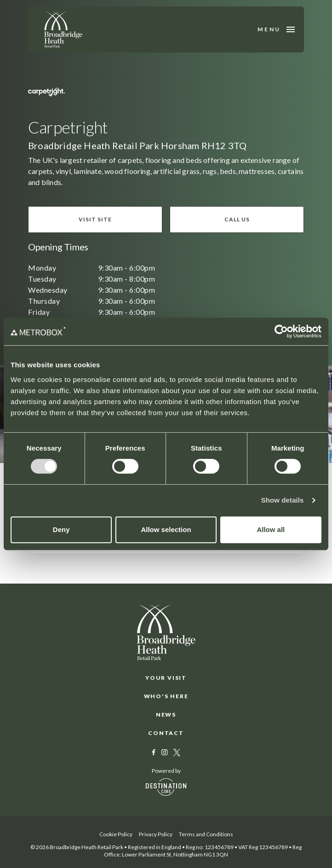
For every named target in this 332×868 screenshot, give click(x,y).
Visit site (95, 219)
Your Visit (166, 678)
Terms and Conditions (206, 834)
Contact (166, 733)
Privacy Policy (156, 834)
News (166, 715)
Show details (283, 500)
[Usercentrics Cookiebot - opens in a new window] (281, 331)
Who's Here (166, 696)
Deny (61, 529)
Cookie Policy (116, 834)
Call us (237, 219)
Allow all (271, 529)
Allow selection (166, 529)
